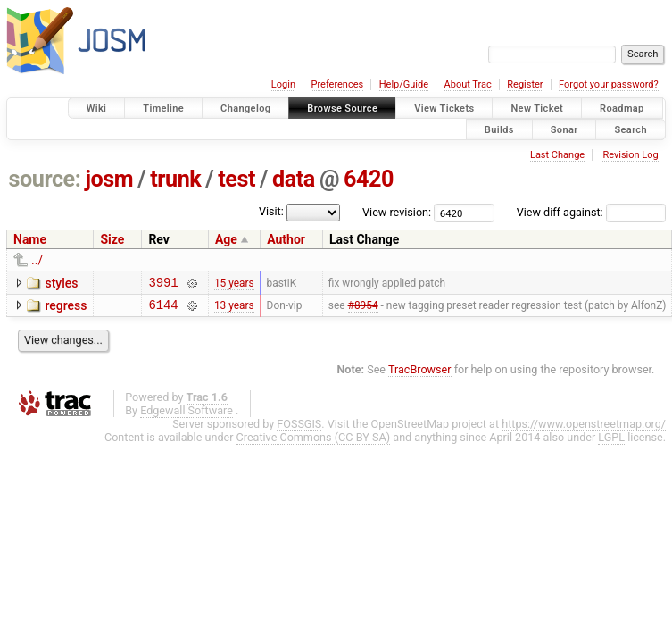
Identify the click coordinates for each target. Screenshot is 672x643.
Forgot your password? (609, 84)
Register (525, 84)
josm (109, 179)
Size (112, 239)
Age (226, 239)
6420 (369, 179)
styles (61, 283)
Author (286, 239)
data (294, 179)
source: (45, 179)
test (236, 179)
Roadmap (622, 109)
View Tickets (444, 109)
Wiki (97, 109)
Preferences (337, 84)
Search (631, 129)
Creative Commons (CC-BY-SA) (314, 443)
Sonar (564, 129)
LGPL (611, 443)
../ (37, 260)
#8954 (363, 309)
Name (30, 239)
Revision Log (630, 155)
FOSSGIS (299, 429)
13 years (234, 309)
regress (66, 308)
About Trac (468, 84)
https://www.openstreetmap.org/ (584, 429)
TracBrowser (420, 375)
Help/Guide (404, 84)
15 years (234, 284)
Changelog (245, 109)
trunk (175, 179)
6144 (163, 309)
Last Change (557, 155)
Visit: (271, 211)
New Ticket (537, 109)
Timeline (163, 109)
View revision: (397, 212)
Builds (499, 129)
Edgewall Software (187, 416)
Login (283, 84)
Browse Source (342, 109)
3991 (163, 284)
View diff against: (591, 212)
